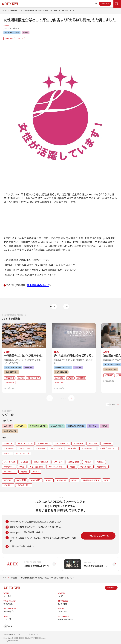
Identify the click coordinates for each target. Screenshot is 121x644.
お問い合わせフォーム (98, 536)
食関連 (25, 472)
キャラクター (26, 448)
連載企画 (41, 448)
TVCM (8, 480)
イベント (9, 485)
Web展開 (22, 480)
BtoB (49, 480)
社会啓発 (94, 444)
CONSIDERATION (38, 426)
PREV (53, 306)
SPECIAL (93, 426)
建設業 (101, 462)
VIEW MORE (112, 404)
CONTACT (105, 4)
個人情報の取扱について (13, 634)
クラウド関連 (11, 462)
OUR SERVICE (10, 431)
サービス (59, 462)
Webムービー (24, 485)
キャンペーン (57, 448)
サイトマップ (34, 634)
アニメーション (62, 444)
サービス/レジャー (57, 467)
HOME (4, 11)
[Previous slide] (50, 398)
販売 (23, 467)
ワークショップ (89, 448)
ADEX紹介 (10, 39)
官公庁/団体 (87, 467)
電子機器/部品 (37, 467)
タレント (9, 444)
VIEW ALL (9, 626)
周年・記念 (10, 448)
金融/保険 (102, 467)
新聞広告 (108, 444)
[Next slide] (71, 398)
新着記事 (14, 11)
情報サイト (10, 467)
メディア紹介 (45, 444)
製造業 (88, 462)
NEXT (68, 306)
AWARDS (20, 426)
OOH (75, 480)
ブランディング (23, 453)
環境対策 (72, 448)
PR (107, 480)
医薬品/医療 (74, 462)
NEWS (26, 33)
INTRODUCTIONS (12, 33)
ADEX (37, 472)
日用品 (25, 462)
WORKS (8, 426)
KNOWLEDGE (57, 426)
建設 (73, 467)
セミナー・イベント (26, 444)
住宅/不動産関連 (42, 462)
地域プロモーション (109, 448)
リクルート (79, 444)
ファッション (10, 472)
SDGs (21, 39)
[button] (60, 115)
